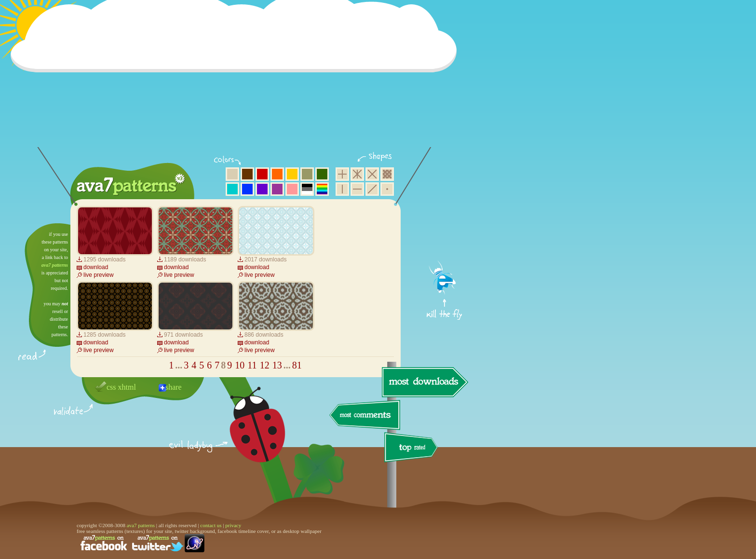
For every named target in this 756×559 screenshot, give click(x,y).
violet (262, 189)
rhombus (372, 174)
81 (297, 365)
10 (240, 365)
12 (265, 365)
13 (277, 365)
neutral (307, 189)
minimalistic (387, 189)
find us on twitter (158, 543)
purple (277, 189)
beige (232, 174)
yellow (292, 174)
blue (247, 189)
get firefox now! (445, 227)
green (322, 174)
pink (292, 189)
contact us (211, 525)
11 (252, 365)
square (342, 174)
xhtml (127, 387)
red (262, 174)
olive (307, 174)
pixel (387, 174)
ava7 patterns (55, 265)
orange (277, 174)
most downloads (424, 382)
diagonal (372, 189)
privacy (233, 525)
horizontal (357, 189)
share (174, 387)
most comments (365, 416)
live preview (99, 275)
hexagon (357, 174)
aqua (232, 189)
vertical (342, 189)
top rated (413, 449)
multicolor (322, 189)
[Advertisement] (237, 80)
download (96, 267)
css (111, 387)
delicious (248, 436)
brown (247, 174)
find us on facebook (104, 543)
